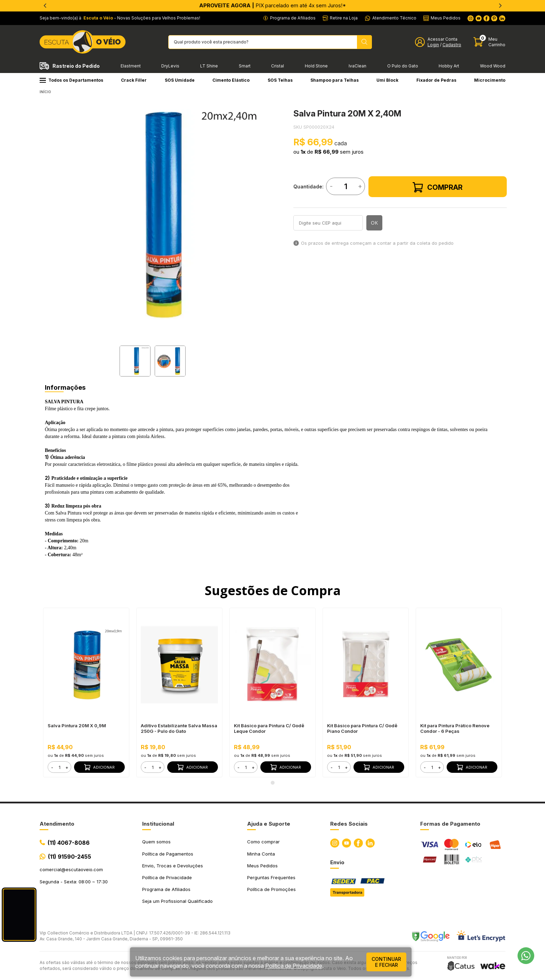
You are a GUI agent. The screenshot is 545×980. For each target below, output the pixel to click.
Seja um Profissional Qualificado (177, 901)
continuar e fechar (386, 962)
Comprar (438, 187)
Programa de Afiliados (166, 889)
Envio (337, 862)
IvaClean (357, 66)
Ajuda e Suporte (269, 824)
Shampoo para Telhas (335, 80)
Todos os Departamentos (71, 80)
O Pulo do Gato (403, 66)
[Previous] (45, 6)
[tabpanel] (153, 215)
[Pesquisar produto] (364, 42)
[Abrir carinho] (489, 42)
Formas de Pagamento (450, 824)
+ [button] (67, 767)
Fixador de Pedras (436, 80)
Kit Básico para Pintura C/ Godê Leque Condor (269, 728)
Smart (245, 66)
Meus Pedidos (262, 866)
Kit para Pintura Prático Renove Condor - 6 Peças (455, 728)
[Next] (500, 6)
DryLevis (170, 66)
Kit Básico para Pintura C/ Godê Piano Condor (362, 728)
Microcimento (490, 80)
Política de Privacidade (167, 877)
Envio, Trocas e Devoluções (173, 866)
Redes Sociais (349, 824)
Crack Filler (134, 80)
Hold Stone (316, 66)
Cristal (278, 66)
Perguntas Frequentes (271, 877)
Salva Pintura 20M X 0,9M (77, 726)
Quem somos (156, 842)
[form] (59, 767)
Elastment (131, 66)
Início (45, 92)
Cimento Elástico (231, 80)
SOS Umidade (180, 80)
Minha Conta (261, 854)
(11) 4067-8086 (69, 843)
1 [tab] (272, 783)
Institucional (158, 824)
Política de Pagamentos (168, 854)
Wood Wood (493, 66)
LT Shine (209, 66)
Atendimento (57, 824)
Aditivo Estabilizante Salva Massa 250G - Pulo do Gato (179, 728)
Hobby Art (449, 66)
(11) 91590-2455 (70, 857)
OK (374, 223)
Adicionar (99, 767)
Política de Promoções (271, 889)
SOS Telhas (280, 80)
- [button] (52, 767)
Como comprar (263, 842)
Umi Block (387, 80)
